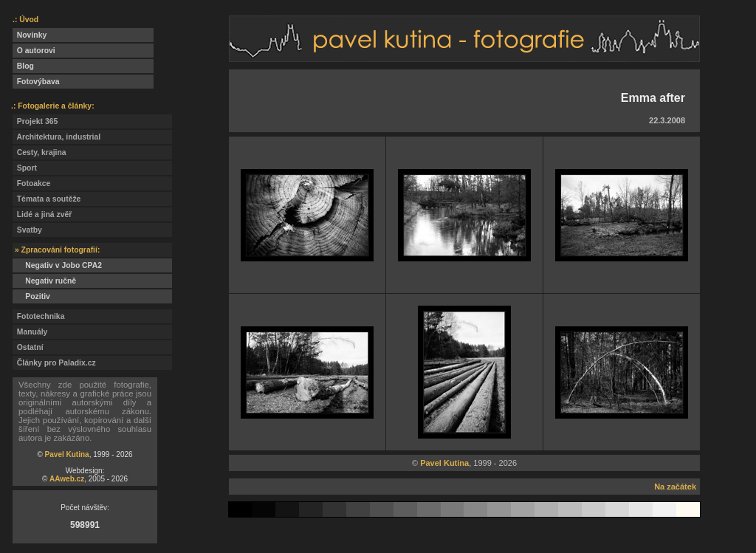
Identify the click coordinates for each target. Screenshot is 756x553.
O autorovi (34, 51)
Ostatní (28, 347)
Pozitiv (31, 296)
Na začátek (675, 487)
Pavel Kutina (67, 454)
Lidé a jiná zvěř (42, 214)
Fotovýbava (36, 82)
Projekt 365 (35, 121)
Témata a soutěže (47, 199)
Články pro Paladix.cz (54, 363)
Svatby (27, 230)
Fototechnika (38, 316)
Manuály (30, 332)
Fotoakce (31, 183)
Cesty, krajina (39, 152)
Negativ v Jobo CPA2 (57, 265)
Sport (25, 168)
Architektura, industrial (56, 137)
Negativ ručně (44, 281)
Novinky (30, 35)
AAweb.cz (67, 479)
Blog (23, 66)
